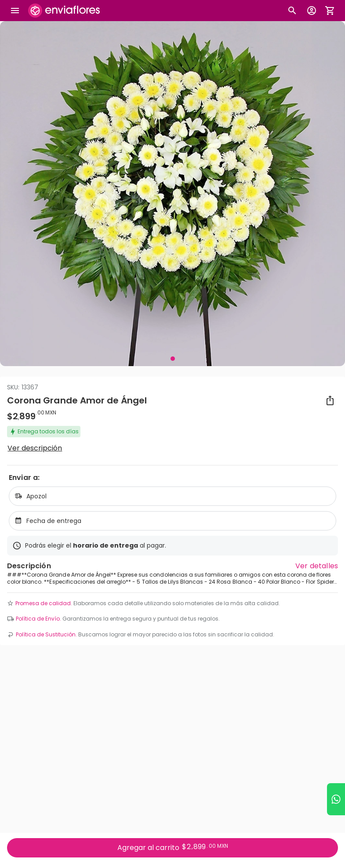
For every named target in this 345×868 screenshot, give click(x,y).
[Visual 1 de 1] (173, 359)
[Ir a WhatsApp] (336, 799)
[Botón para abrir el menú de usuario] (312, 11)
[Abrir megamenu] (15, 11)
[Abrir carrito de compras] (330, 11)
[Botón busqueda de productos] (292, 11)
